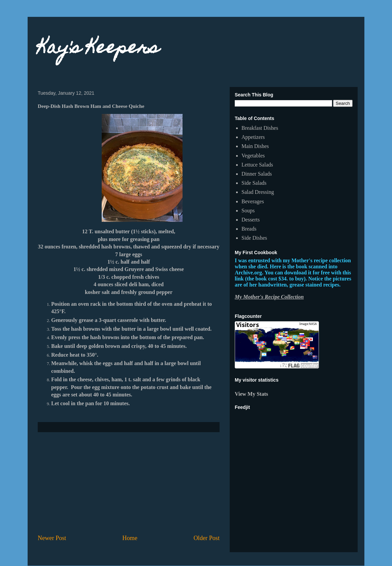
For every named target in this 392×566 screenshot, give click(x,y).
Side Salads (254, 183)
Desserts (251, 220)
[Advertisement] (129, 483)
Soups (248, 211)
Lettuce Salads (257, 165)
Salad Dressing (258, 192)
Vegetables (253, 156)
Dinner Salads (257, 174)
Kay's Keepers (99, 49)
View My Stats (251, 394)
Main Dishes (255, 146)
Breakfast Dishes (260, 128)
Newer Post (52, 538)
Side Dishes (254, 238)
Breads (249, 229)
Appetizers (253, 137)
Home (130, 538)
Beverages (253, 201)
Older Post (207, 538)
